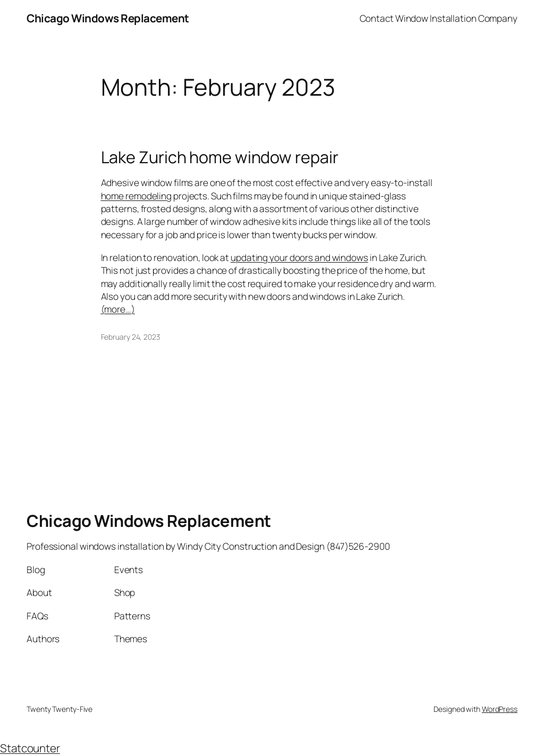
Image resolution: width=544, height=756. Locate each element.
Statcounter (30, 748)
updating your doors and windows (299, 257)
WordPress (500, 709)
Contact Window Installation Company (439, 18)
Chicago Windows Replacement (108, 18)
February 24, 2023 (131, 337)
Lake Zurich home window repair (220, 157)
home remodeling (137, 196)
